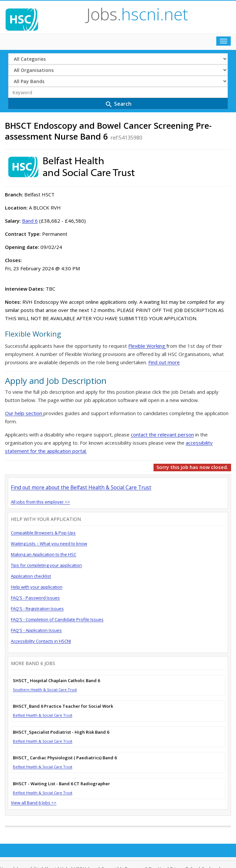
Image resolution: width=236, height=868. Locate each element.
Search (118, 104)
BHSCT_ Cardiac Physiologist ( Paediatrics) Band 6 (65, 758)
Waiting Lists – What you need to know (49, 544)
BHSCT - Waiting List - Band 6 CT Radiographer (61, 784)
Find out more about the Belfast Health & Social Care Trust (81, 487)
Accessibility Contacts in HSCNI (41, 641)
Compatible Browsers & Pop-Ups (43, 533)
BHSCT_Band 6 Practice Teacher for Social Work (63, 706)
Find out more (164, 362)
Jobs (137, 14)
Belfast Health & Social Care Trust (43, 715)
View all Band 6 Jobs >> (34, 803)
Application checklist (31, 576)
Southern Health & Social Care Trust (45, 690)
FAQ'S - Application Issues (36, 630)
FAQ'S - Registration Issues (37, 609)
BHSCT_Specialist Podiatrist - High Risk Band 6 (61, 732)
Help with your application (37, 587)
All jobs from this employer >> (40, 502)
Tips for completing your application (46, 565)
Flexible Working (147, 346)
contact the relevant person (162, 434)
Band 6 (30, 221)
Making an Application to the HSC (44, 554)
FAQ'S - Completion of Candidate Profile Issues (57, 619)
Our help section (24, 413)
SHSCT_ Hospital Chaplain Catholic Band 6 (56, 680)
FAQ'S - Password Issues (35, 598)
